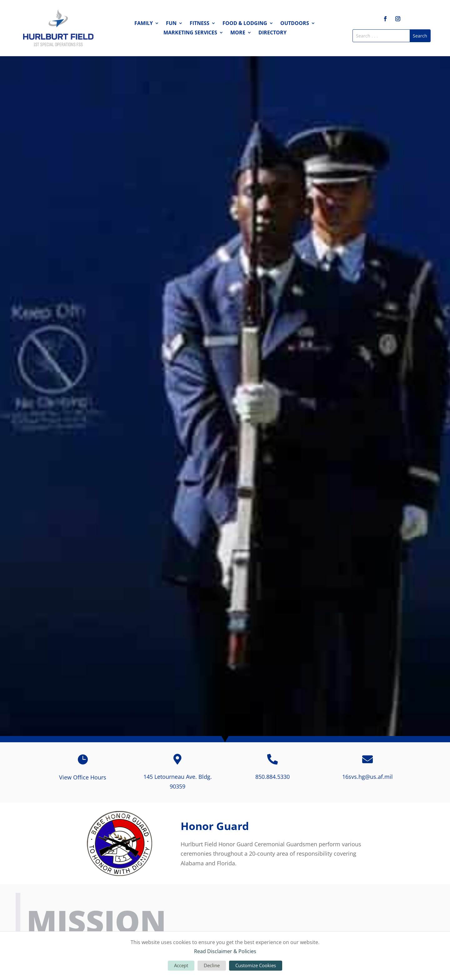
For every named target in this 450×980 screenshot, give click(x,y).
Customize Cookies (256, 965)
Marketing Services (190, 33)
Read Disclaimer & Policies (225, 951)
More (238, 33)
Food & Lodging (245, 24)
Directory (272, 33)
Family (144, 24)
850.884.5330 (272, 777)
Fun (171, 24)
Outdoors (295, 24)
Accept (181, 965)
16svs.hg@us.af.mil (367, 777)
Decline (212, 965)
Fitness (200, 24)
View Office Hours (83, 777)
